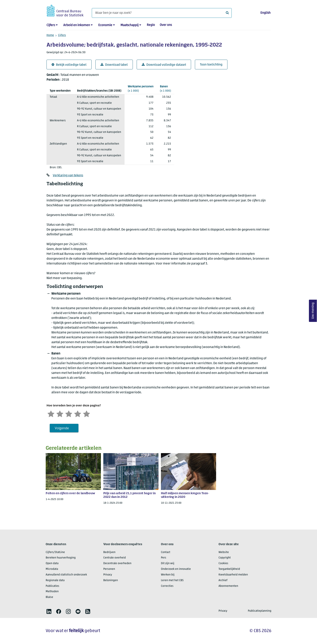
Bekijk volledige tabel (69, 65)
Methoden (52, 592)
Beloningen (111, 580)
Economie (105, 25)
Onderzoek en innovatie (176, 569)
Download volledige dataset (164, 65)
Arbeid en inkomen (77, 25)
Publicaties (52, 586)
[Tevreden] (78, 413)
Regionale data (55, 580)
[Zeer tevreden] (87, 413)
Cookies (223, 563)
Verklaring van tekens (68, 176)
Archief (223, 580)
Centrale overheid (115, 558)
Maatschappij (129, 25)
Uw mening (313, 311)
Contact (166, 552)
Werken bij (168, 575)
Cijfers (51, 25)
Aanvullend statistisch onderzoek (66, 575)
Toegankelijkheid (229, 569)
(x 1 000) (141, 88)
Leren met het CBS (172, 580)
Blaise (49, 597)
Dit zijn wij (168, 563)
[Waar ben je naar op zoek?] (162, 13)
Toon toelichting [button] (211, 65)
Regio (151, 25)
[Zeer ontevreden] (51, 413)
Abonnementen (228, 586)
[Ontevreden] (60, 413)
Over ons (166, 25)
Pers (164, 558)
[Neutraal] (69, 413)
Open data (52, 563)
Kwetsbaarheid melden (233, 575)
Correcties (167, 586)
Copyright (225, 558)
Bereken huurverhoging (61, 558)
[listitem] (49, 611)
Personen (109, 569)
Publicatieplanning (260, 611)
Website (224, 552)
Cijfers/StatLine (55, 552)
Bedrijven (109, 552)
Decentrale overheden (117, 563)
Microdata (52, 569)
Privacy (108, 575)
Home (50, 35)
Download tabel (114, 65)
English (265, 13)
